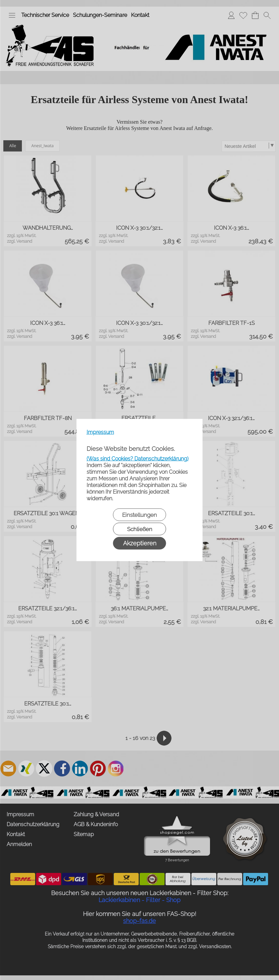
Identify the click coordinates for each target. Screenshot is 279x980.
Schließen (140, 529)
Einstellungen (139, 515)
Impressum (100, 432)
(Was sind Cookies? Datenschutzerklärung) (138, 459)
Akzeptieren (140, 543)
